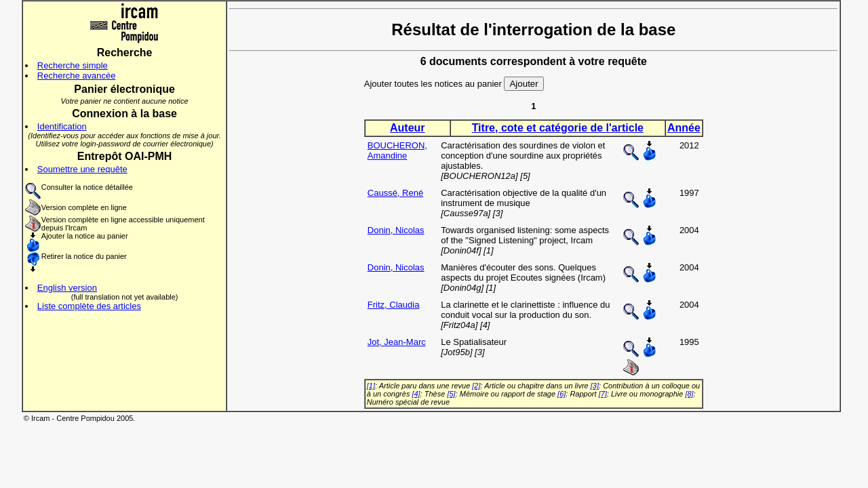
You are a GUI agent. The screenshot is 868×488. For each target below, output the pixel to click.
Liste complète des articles (89, 306)
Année (684, 128)
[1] (371, 386)
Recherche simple (73, 65)
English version (67, 288)
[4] (416, 394)
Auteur (408, 128)
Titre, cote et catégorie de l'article (558, 128)
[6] (561, 394)
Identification (62, 126)
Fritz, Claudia (394, 305)
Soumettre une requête (82, 169)
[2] (476, 386)
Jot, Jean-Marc (397, 342)
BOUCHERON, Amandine (397, 150)
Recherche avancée (77, 76)
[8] (689, 394)
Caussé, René (395, 193)
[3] (595, 386)
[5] (451, 394)
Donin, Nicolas (396, 230)
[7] (603, 394)
